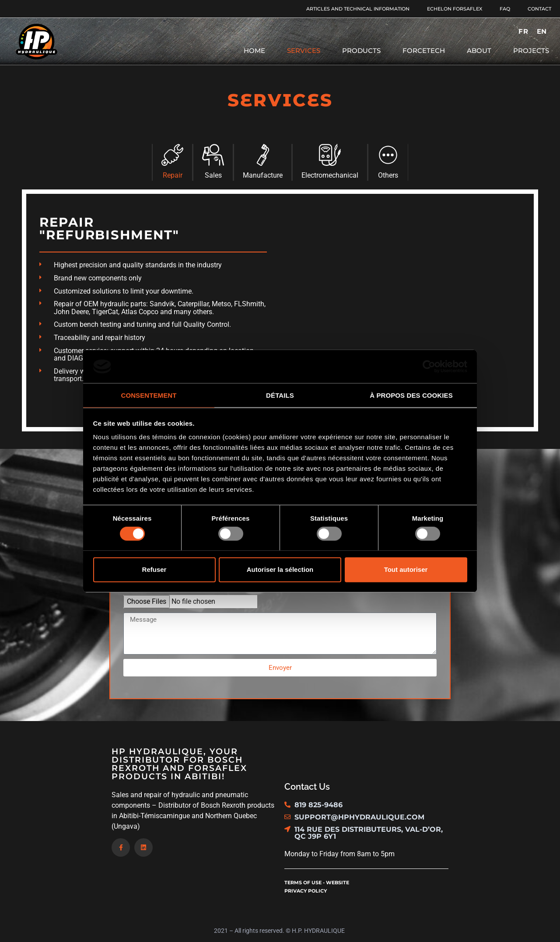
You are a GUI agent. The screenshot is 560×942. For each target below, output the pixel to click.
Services (304, 51)
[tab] (172, 162)
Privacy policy (306, 891)
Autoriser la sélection (280, 569)
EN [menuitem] (542, 31)
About (479, 51)
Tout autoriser (406, 569)
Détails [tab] (280, 395)
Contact (539, 9)
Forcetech (424, 51)
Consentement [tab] (149, 395)
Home (254, 51)
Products (361, 51)
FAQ (505, 9)
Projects (531, 51)
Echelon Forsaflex (455, 9)
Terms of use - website (317, 882)
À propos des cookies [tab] (411, 395)
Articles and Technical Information (358, 9)
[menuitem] (523, 31)
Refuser (154, 569)
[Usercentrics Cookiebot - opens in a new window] (429, 367)
